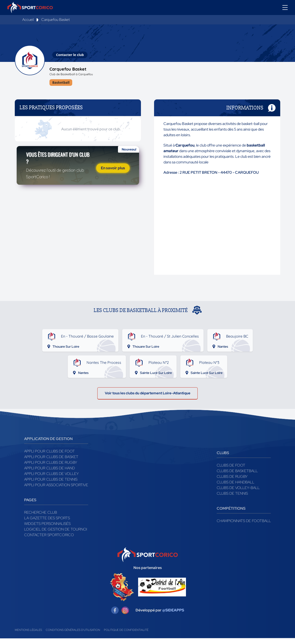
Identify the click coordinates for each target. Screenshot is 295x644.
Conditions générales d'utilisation (73, 636)
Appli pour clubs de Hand (49, 473)
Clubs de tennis (232, 499)
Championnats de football (244, 526)
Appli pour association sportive (56, 490)
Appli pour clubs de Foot (49, 457)
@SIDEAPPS (173, 616)
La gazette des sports (47, 523)
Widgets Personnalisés (47, 529)
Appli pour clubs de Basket (51, 462)
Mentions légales (28, 636)
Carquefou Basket (55, 20)
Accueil (28, 20)
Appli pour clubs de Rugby (51, 468)
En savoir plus (113, 177)
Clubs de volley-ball (238, 493)
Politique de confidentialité (126, 636)
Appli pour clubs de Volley (51, 479)
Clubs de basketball (237, 476)
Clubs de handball (235, 488)
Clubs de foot (231, 471)
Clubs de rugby (232, 482)
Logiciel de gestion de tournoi (56, 535)
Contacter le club (70, 55)
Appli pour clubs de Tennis (51, 485)
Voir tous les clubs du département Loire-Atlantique (147, 398)
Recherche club (41, 518)
